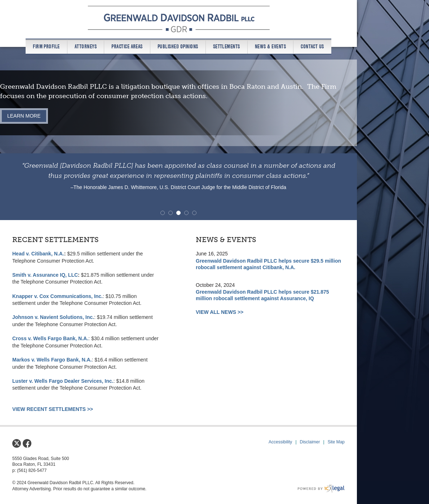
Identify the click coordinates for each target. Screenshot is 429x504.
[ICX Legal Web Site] (321, 489)
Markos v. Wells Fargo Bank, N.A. (52, 360)
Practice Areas (127, 47)
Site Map (336, 442)
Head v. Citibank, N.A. (38, 254)
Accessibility (280, 442)
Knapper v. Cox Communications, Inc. (58, 296)
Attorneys (86, 47)
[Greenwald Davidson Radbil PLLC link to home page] (179, 19)
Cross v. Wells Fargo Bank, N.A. (50, 338)
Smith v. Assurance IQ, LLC (45, 275)
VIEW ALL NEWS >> (220, 312)
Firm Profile (46, 47)
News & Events (270, 47)
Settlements (227, 47)
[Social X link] (17, 443)
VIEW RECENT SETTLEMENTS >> (53, 409)
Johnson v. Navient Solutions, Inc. (53, 317)
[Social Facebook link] (27, 443)
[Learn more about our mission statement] (24, 116)
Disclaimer (310, 442)
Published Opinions (178, 47)
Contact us (312, 47)
